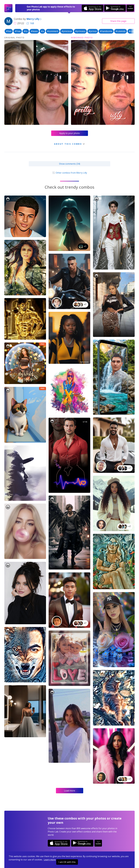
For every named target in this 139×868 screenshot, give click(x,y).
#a (42, 31)
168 (30, 23)
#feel (9, 31)
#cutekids (121, 31)
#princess (80, 31)
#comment (53, 31)
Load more (70, 791)
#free (18, 31)
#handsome (106, 31)
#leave (34, 31)
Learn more (50, 860)
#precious (67, 31)
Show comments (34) (70, 164)
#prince (93, 31)
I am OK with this (67, 862)
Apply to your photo (70, 133)
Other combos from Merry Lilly (69, 173)
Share (118, 21)
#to (26, 31)
